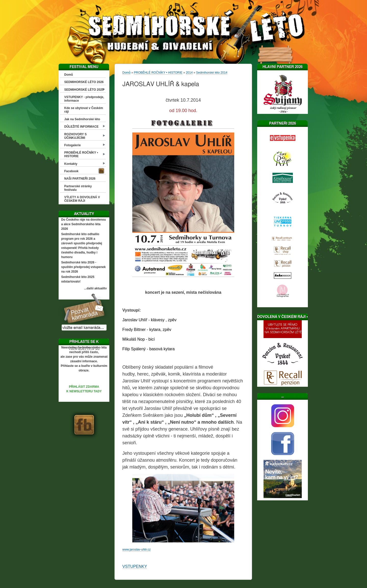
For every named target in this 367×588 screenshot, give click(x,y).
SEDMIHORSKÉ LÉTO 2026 (84, 82)
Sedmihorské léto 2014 (212, 73)
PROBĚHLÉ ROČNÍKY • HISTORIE (81, 154)
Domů (69, 75)
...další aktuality (95, 288)
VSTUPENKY (135, 566)
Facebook (71, 171)
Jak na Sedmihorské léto (82, 119)
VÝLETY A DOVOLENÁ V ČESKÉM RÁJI (82, 199)
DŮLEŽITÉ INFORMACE (81, 127)
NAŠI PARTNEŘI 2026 (80, 179)
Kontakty (71, 164)
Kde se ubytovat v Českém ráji (84, 110)
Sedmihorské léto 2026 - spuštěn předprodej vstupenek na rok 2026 (83, 267)
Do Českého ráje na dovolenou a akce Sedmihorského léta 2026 (83, 224)
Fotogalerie (73, 145)
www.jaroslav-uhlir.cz (136, 550)
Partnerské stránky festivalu (78, 188)
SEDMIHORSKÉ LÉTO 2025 (84, 90)
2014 (189, 73)
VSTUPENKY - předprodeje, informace (84, 99)
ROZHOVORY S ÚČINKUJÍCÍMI (75, 136)
